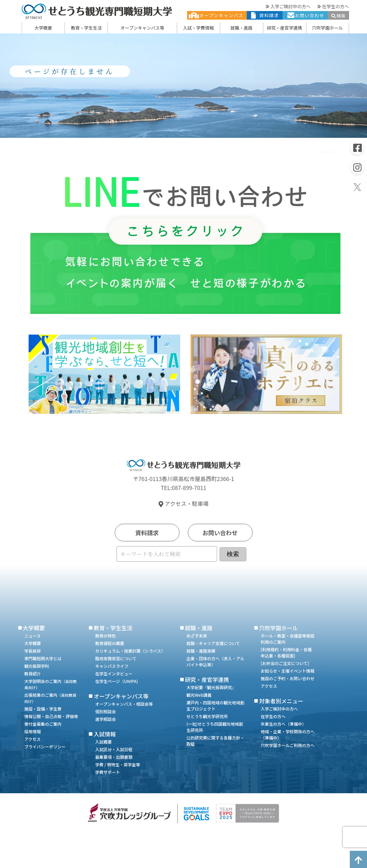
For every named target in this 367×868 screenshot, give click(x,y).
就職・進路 (242, 28)
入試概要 (103, 742)
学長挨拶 (33, 651)
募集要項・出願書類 (114, 757)
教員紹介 (33, 673)
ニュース (33, 636)
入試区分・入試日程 (114, 749)
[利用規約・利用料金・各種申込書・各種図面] (286, 652)
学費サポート (108, 772)
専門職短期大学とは (43, 658)
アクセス (33, 739)
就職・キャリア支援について (213, 643)
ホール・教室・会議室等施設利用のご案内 (287, 639)
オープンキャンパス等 (142, 28)
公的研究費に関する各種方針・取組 (215, 741)
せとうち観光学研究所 (207, 716)
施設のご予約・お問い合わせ (287, 678)
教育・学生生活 (86, 28)
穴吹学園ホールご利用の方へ (287, 745)
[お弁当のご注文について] (285, 663)
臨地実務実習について (116, 658)
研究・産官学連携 (284, 28)
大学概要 (43, 28)
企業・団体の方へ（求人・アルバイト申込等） (215, 661)
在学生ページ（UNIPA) (116, 681)
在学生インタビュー (114, 673)
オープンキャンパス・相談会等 (124, 704)
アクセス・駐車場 (183, 503)
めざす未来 (197, 636)
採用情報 (33, 731)
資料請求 (264, 15)
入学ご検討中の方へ (288, 6)
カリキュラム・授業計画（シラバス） (130, 651)
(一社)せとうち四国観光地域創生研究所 (215, 727)
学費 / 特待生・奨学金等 (118, 764)
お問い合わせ (305, 15)
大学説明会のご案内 (51, 684)
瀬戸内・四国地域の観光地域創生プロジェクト (215, 706)
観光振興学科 (37, 666)
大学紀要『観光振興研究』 (211, 687)
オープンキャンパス (217, 15)
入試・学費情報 (198, 28)
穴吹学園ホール (327, 28)
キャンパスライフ (112, 666)
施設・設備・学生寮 (43, 709)
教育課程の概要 (110, 643)
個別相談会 (105, 711)
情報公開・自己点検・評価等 (51, 716)
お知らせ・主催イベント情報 (287, 671)
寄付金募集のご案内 (43, 724)
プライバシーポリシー (45, 747)
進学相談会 (105, 719)
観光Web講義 (199, 695)
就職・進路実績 (201, 651)
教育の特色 (105, 636)
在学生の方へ (333, 6)
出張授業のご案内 (50, 698)
